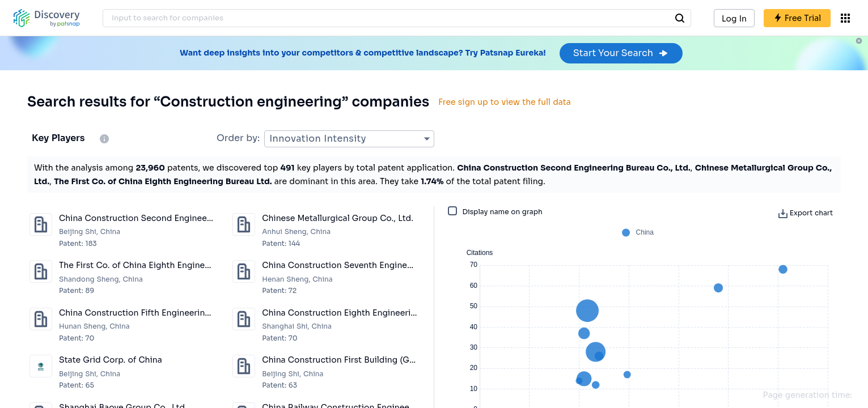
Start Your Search (621, 53)
